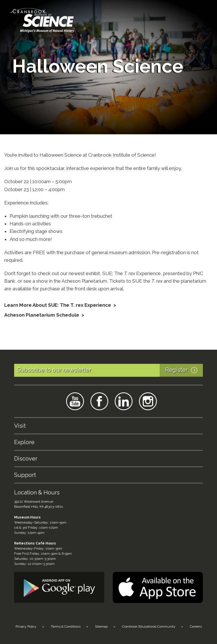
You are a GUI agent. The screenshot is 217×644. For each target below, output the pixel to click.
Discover (26, 459)
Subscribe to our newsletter (110, 370)
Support (25, 475)
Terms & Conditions (66, 626)
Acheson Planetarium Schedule (42, 315)
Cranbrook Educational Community (149, 626)
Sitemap (101, 626)
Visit (20, 426)
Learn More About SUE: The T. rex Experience (58, 305)
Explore (24, 442)
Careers (196, 626)
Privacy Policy (26, 626)
